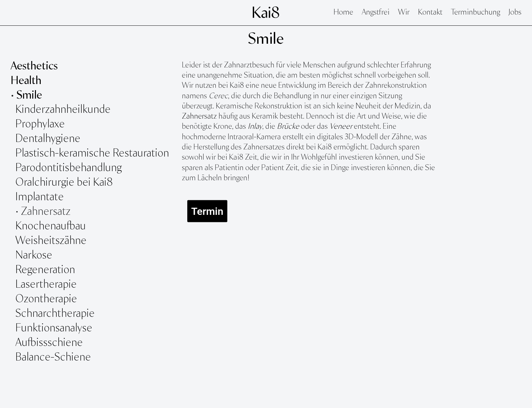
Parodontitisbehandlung (69, 168)
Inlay (255, 127)
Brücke (288, 127)
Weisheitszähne (52, 241)
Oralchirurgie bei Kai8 (64, 183)
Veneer (341, 127)
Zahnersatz (199, 117)
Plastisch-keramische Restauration (92, 154)
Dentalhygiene (48, 139)
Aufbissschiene (49, 343)
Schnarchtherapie (55, 314)
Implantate (40, 197)
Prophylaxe (40, 124)
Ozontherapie (46, 299)
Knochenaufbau (51, 226)
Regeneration (45, 270)
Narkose (34, 256)
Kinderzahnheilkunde (63, 110)
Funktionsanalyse (55, 328)
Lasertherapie (47, 285)
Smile (266, 39)
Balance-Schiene (53, 358)
